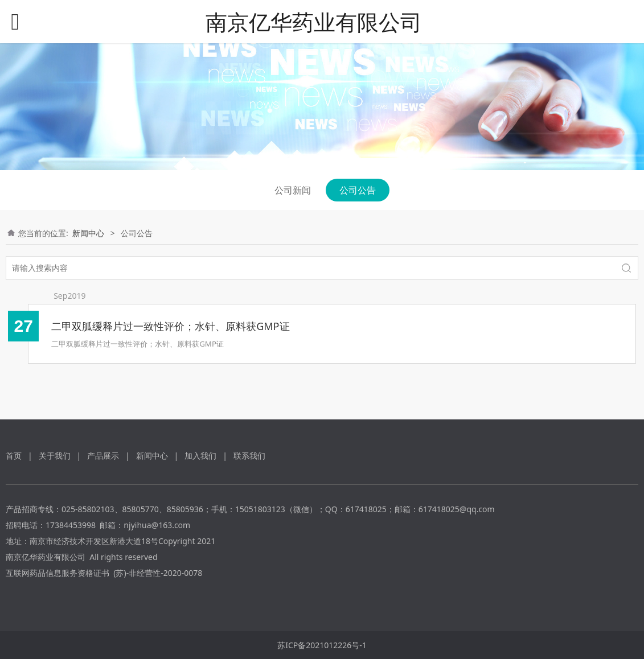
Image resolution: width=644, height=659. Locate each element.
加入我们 (200, 456)
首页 (14, 456)
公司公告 (358, 190)
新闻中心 (88, 233)
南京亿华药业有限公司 (314, 22)
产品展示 (103, 456)
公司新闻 (293, 190)
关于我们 (55, 456)
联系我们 (249, 456)
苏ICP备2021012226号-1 (322, 645)
